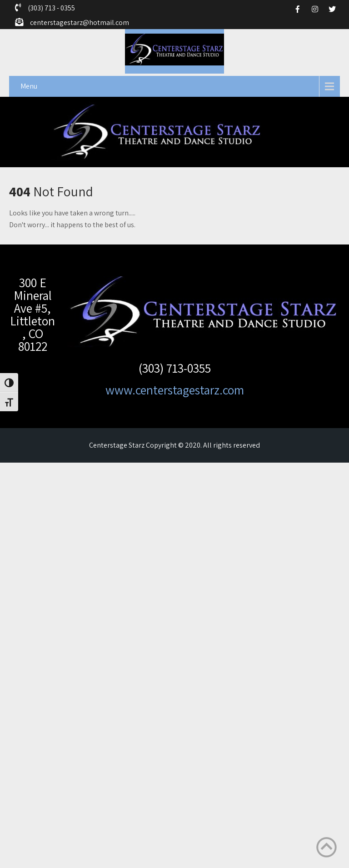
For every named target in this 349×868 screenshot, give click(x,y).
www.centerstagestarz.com (175, 390)
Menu (29, 86)
